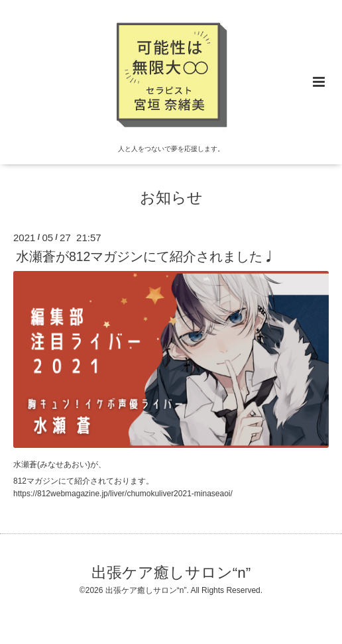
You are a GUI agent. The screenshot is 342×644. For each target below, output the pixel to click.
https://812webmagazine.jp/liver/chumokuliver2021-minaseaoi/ (123, 494)
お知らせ (171, 198)
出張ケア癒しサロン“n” (171, 572)
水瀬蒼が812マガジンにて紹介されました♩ (146, 256)
